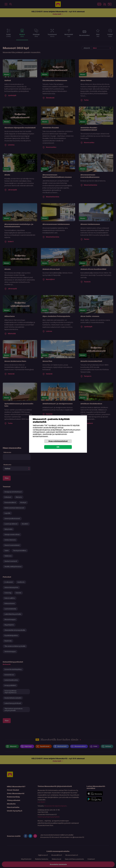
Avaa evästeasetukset (58, 441)
